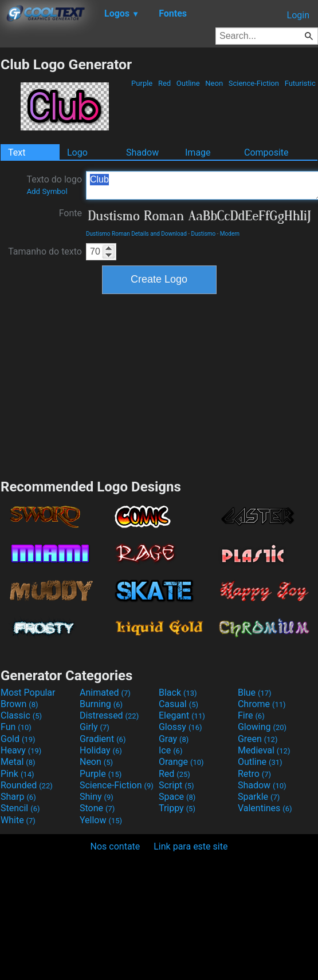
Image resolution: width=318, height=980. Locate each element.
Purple (142, 83)
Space (177, 797)
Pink (17, 774)
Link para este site (191, 846)
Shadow (142, 152)
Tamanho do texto (45, 251)
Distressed (109, 715)
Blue (255, 693)
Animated (105, 693)
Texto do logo (54, 185)
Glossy (180, 727)
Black (178, 693)
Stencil (20, 808)
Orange (181, 762)
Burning (101, 704)
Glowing (262, 727)
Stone (97, 808)
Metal (18, 762)
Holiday (101, 750)
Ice (170, 750)
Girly (95, 727)
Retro (254, 774)
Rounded (27, 785)
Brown (19, 704)
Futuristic (300, 83)
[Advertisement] (159, 385)
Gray (174, 739)
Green (258, 739)
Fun (16, 727)
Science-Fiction (254, 83)
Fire (251, 715)
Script (176, 785)
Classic (21, 715)
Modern (230, 234)
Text (17, 152)
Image (198, 152)
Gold (18, 739)
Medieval (264, 750)
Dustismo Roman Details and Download (136, 234)
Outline (188, 83)
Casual (178, 704)
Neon (214, 83)
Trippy (177, 808)
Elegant (182, 715)
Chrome (262, 704)
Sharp (18, 797)
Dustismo (204, 234)
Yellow (101, 820)
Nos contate (115, 846)
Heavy (21, 750)
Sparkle (259, 797)
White (18, 820)
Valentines (265, 808)
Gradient (103, 739)
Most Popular (28, 693)
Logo (77, 152)
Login (298, 15)
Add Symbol (47, 191)
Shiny (97, 797)
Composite (266, 152)
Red (165, 83)
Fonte (70, 213)
